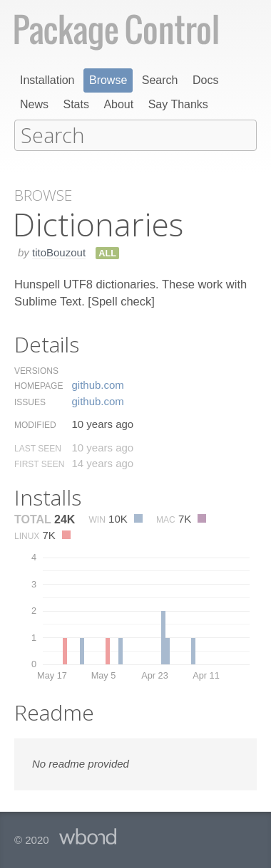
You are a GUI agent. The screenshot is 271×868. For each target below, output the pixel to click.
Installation (47, 80)
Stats (76, 104)
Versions (36, 370)
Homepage (39, 385)
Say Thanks (178, 104)
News (34, 104)
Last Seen (38, 447)
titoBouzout (59, 251)
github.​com (97, 383)
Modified (35, 424)
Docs (205, 80)
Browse (108, 80)
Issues (30, 401)
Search (160, 80)
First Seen (39, 463)
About (118, 104)
